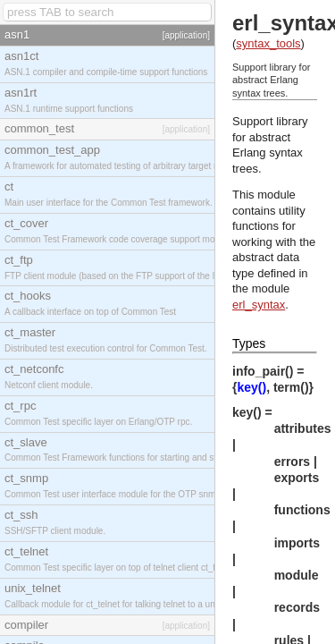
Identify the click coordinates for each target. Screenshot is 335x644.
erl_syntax (259, 305)
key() (251, 387)
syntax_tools (268, 43)
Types (249, 343)
